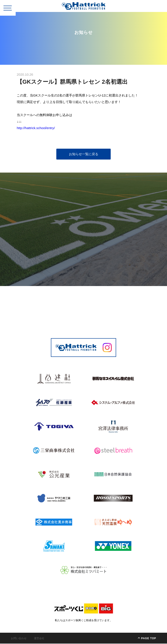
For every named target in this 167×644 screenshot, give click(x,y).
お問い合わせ (19, 639)
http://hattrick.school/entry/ (36, 128)
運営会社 (39, 639)
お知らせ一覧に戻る (84, 154)
